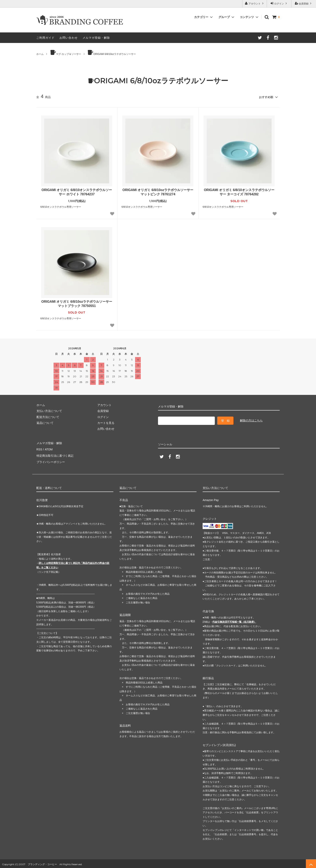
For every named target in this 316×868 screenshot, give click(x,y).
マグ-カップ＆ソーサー (66, 53)
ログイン (279, 3)
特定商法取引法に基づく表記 (55, 455)
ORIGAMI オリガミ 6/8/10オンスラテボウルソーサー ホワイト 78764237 (77, 192)
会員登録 (304, 3)
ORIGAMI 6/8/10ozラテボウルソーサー (111, 53)
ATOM (48, 449)
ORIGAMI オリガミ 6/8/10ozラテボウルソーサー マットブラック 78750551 (77, 304)
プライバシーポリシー (51, 461)
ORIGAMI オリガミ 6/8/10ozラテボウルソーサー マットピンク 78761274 (158, 192)
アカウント (255, 3)
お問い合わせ (69, 38)
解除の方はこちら (251, 420)
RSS (39, 449)
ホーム (40, 54)
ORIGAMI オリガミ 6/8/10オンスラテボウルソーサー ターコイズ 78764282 (239, 192)
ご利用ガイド (45, 38)
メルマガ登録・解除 (96, 38)
